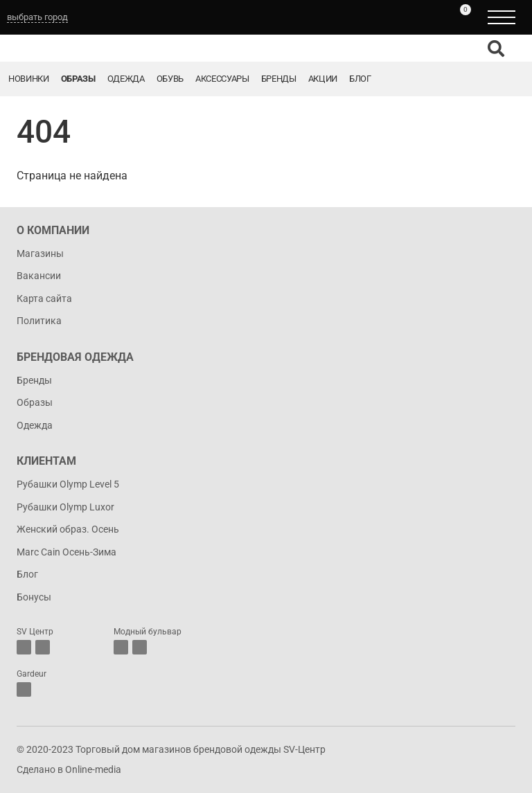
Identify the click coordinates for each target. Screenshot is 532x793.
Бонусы (34, 597)
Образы (78, 79)
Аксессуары (222, 79)
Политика (39, 321)
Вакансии (39, 276)
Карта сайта (44, 299)
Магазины (40, 253)
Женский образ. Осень (68, 529)
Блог (360, 79)
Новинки (29, 79)
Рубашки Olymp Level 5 (68, 484)
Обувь (170, 79)
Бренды (279, 79)
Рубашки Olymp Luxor (65, 507)
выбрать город (37, 17)
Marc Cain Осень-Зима (66, 552)
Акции (323, 79)
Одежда (126, 79)
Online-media (93, 769)
